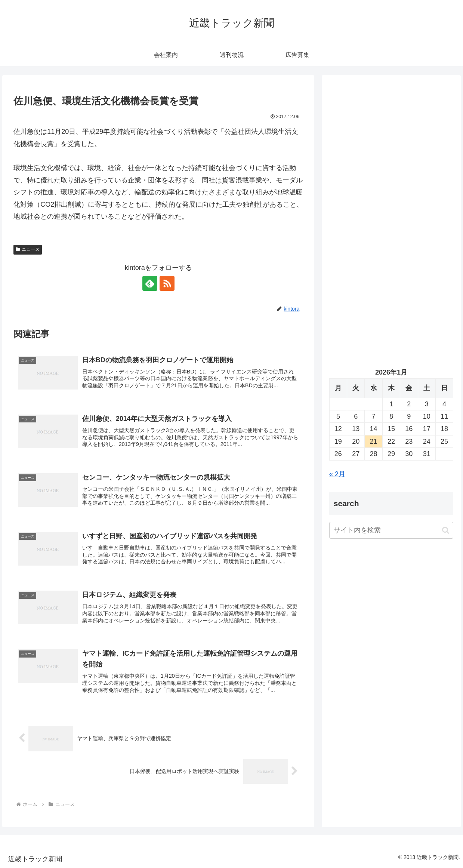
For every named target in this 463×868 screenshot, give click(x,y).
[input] (391, 530)
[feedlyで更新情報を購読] (150, 283)
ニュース (28, 249)
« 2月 (337, 474)
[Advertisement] (391, 154)
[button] (446, 530)
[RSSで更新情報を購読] (167, 283)
